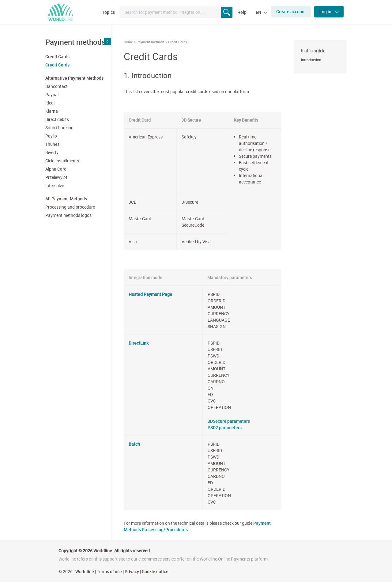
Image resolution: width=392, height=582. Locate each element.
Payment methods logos (68, 215)
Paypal (52, 94)
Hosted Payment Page (150, 294)
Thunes (52, 144)
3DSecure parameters (229, 421)
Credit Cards (57, 65)
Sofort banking (59, 128)
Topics (108, 12)
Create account (291, 11)
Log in (326, 11)
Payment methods (151, 42)
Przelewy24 (56, 177)
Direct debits (57, 119)
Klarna (52, 111)
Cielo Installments (62, 161)
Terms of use (109, 571)
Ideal (50, 103)
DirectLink (139, 343)
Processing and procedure (70, 207)
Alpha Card (56, 169)
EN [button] (259, 12)
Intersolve (55, 185)
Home (128, 42)
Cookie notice (155, 571)
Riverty (52, 152)
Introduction (311, 60)
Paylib (51, 136)
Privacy (132, 571)
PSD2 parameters (225, 427)
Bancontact (57, 86)
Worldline (85, 571)
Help (242, 12)
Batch (134, 444)
